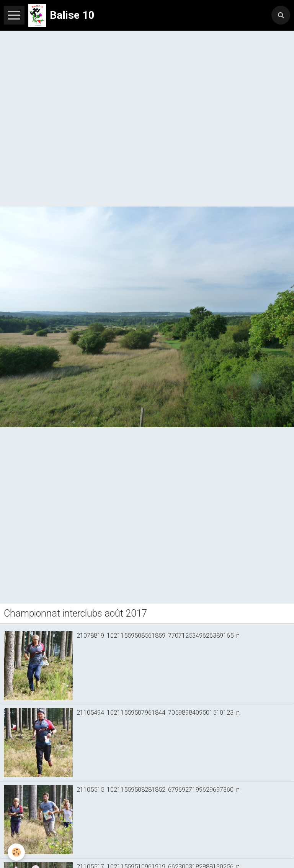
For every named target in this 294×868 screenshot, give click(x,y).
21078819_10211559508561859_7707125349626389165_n (158, 635)
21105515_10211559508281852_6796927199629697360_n (158, 789)
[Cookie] (16, 852)
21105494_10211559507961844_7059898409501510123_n (158, 712)
